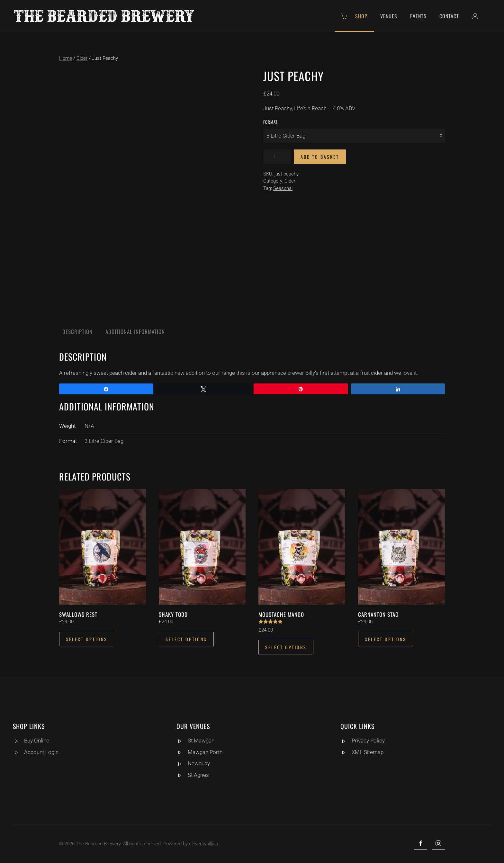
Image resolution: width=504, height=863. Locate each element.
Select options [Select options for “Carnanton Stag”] (386, 639)
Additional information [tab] (135, 332)
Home (66, 58)
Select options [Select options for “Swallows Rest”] (87, 639)
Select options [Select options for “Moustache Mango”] (286, 647)
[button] (478, 16)
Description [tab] (77, 332)
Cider (82, 58)
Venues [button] (389, 16)
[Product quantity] (277, 157)
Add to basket (320, 157)
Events (418, 16)
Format (270, 122)
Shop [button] (354, 16)
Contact (449, 16)
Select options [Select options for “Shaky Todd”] (186, 639)
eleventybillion (202, 844)
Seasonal (283, 188)
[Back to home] (104, 16)
